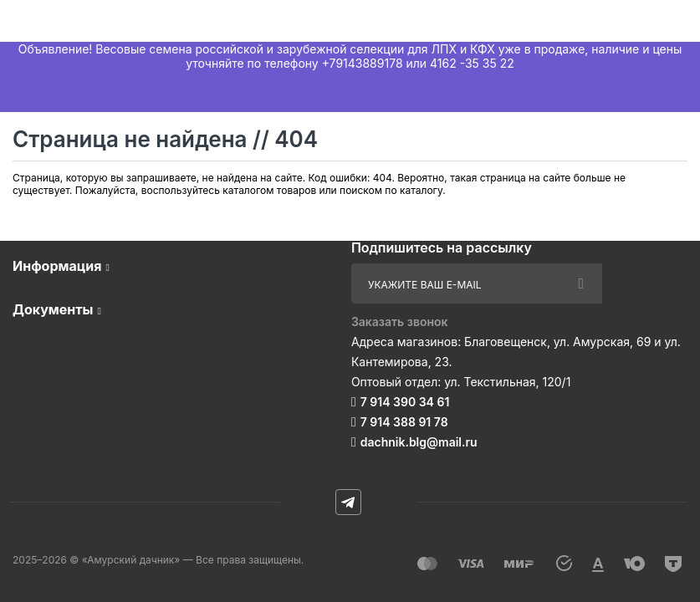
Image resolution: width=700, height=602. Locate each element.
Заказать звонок (400, 321)
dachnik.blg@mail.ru (419, 442)
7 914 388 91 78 (404, 422)
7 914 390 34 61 (405, 402)
